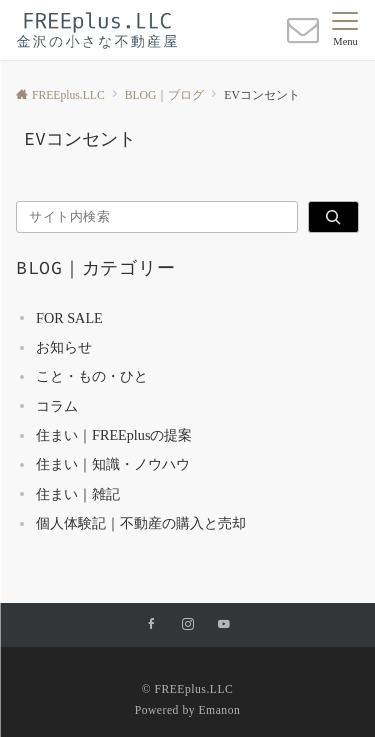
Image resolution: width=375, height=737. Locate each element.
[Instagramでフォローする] (188, 625)
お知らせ (64, 347)
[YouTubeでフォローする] (224, 625)
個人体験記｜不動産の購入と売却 (141, 523)
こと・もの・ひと (92, 376)
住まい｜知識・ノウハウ (113, 464)
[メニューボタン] (345, 30)
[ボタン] (303, 36)
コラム (57, 406)
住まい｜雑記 (78, 494)
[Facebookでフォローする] (152, 625)
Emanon (219, 710)
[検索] (333, 217)
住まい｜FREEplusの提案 (114, 435)
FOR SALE (69, 318)
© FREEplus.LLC (188, 689)
